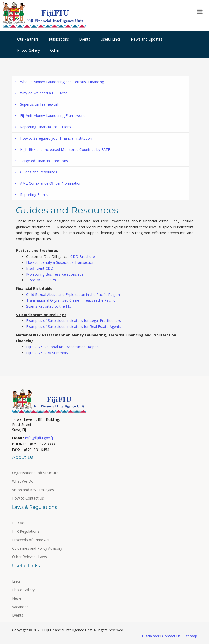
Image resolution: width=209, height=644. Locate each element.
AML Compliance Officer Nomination (48, 183)
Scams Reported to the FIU (49, 306)
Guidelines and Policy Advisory (37, 548)
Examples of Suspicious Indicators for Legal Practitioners (74, 321)
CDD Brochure (83, 256)
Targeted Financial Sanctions (41, 161)
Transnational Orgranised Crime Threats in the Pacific (71, 300)
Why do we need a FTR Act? (41, 93)
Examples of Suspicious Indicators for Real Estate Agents (74, 326)
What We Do (23, 481)
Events (85, 39)
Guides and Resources (36, 172)
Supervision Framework (37, 104)
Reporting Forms (31, 195)
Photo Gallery (29, 50)
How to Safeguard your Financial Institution (53, 138)
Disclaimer (151, 636)
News (17, 598)
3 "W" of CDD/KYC (42, 280)
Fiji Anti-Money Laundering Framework (50, 116)
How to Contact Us (28, 498)
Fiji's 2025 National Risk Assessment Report (63, 347)
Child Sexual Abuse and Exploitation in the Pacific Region (73, 294)
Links (16, 581)
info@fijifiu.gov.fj (39, 438)
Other (55, 50)
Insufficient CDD (40, 268)
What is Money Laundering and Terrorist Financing (59, 82)
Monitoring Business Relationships (55, 274)
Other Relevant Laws (29, 557)
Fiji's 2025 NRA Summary (47, 353)
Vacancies (20, 607)
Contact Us (171, 636)
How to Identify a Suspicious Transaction (60, 262)
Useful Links (111, 39)
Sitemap (190, 636)
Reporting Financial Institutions (43, 127)
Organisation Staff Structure (35, 473)
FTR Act (19, 523)
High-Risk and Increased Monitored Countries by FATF (62, 149)
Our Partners (28, 39)
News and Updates (147, 39)
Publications (59, 39)
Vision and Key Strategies (33, 490)
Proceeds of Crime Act (31, 540)
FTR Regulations (26, 531)
